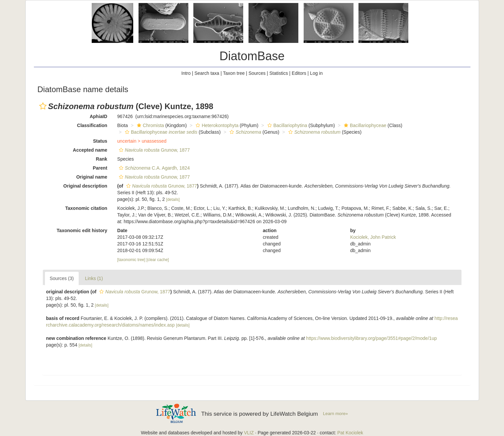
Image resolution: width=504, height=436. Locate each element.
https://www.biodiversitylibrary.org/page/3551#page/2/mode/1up (371, 338)
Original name (92, 177)
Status (100, 141)
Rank (102, 159)
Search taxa (207, 73)
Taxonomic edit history (82, 230)
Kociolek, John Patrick (373, 237)
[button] (43, 106)
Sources (257, 73)
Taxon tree (234, 73)
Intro (186, 73)
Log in (316, 73)
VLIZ (249, 433)
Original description (85, 186)
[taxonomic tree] (131, 260)
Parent (100, 168)
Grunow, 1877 (153, 150)
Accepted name (90, 150)
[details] (173, 200)
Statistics (279, 73)
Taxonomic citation (86, 208)
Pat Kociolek (350, 433)
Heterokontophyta (216, 125)
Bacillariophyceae (364, 125)
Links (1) (94, 278)
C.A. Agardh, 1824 (153, 168)
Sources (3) (62, 278)
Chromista (150, 125)
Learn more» (335, 414)
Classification (92, 125)
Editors (299, 73)
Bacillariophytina (287, 125)
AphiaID (99, 116)
